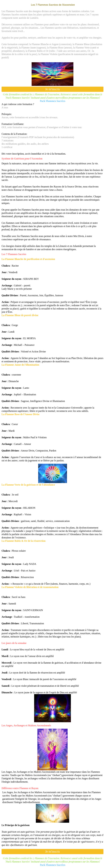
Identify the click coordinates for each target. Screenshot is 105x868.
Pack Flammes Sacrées (53, 101)
